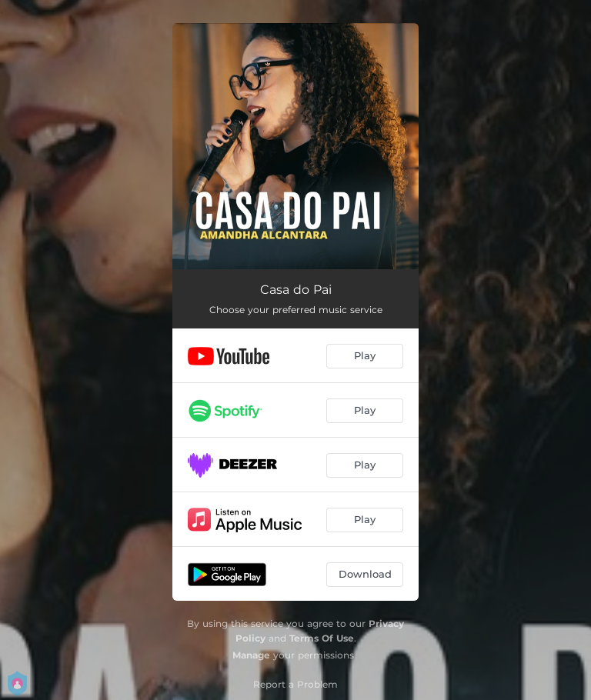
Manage (251, 655)
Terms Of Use (322, 638)
